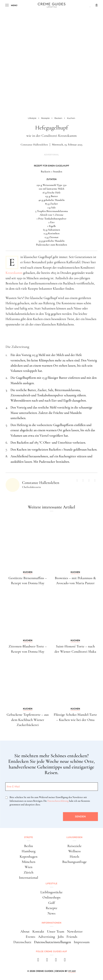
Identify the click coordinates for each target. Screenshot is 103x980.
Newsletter (75, 931)
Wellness (75, 851)
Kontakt (38, 931)
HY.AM (72, 971)
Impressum (82, 942)
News (52, 913)
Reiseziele (75, 846)
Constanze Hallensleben (34, 145)
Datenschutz (22, 942)
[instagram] (47, 961)
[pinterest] (56, 961)
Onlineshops (52, 897)
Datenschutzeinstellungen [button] (53, 942)
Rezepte (51, 908)
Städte (29, 837)
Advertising (46, 937)
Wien (29, 867)
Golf (52, 903)
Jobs (61, 937)
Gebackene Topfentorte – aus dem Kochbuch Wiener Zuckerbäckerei (28, 720)
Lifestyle (52, 883)
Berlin (29, 846)
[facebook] (38, 961)
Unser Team (56, 931)
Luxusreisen (74, 837)
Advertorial (51, 155)
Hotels (74, 857)
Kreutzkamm (14, 273)
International (28, 878)
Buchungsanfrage (74, 862)
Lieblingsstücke (52, 892)
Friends (72, 937)
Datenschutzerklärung (58, 801)
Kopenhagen (29, 857)
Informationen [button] (52, 923)
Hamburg (28, 851)
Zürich (29, 872)
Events (30, 937)
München (29, 862)
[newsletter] (65, 961)
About (25, 931)
